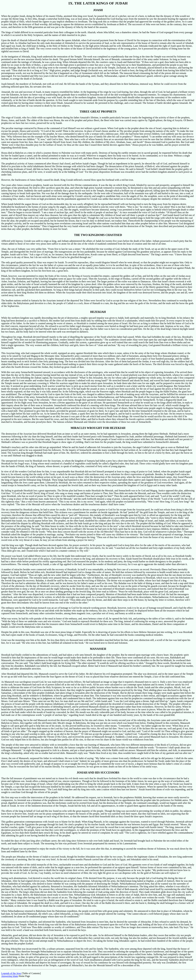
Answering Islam (10, 976)
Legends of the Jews (11, 973)
